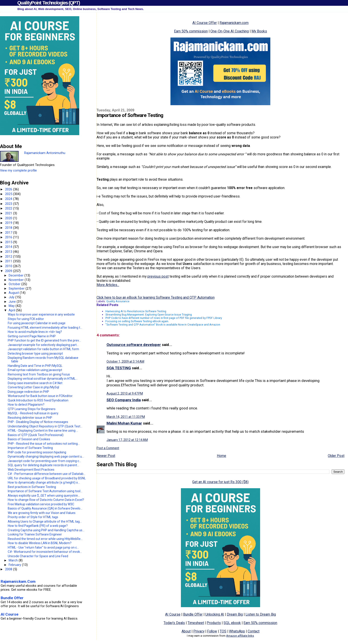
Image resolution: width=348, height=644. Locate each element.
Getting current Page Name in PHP (32, 336)
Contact (254, 631)
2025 (9, 194)
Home (221, 456)
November (17, 280)
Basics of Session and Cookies (29, 439)
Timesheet (196, 623)
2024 (9, 199)
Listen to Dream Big (261, 614)
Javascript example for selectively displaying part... (43, 345)
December (17, 275)
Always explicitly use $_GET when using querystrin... (44, 496)
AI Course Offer (205, 23)
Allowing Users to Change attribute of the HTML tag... (45, 522)
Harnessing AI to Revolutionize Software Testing (136, 311)
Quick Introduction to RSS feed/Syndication (38, 400)
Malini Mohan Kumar (124, 423)
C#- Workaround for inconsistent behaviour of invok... (45, 552)
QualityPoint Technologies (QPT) (48, 3)
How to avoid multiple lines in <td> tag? (35, 332)
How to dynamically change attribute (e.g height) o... (44, 482)
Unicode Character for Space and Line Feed (38, 556)
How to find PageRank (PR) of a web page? (38, 526)
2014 (9, 247)
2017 (9, 233)
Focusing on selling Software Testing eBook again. (137, 321)
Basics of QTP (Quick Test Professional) (36, 435)
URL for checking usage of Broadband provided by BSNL (47, 478)
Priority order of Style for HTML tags (33, 517)
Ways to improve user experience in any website (41, 314)
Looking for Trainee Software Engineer (35, 534)
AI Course (173, 614)
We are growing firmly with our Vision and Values (42, 513)
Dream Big (235, 614)
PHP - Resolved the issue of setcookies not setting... (44, 444)
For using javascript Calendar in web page (37, 323)
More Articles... (108, 285)
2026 (9, 189)
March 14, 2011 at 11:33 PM (126, 417)
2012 (9, 257)
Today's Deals (174, 623)
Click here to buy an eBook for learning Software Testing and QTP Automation (156, 297)
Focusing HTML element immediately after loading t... (45, 328)
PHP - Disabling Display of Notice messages (38, 422)
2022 (9, 208)
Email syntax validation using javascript (35, 370)
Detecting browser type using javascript (35, 354)
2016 (9, 237)
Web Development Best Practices (31, 470)
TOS (223, 631)
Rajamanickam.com (234, 23)
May (12, 306)
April (12, 310)
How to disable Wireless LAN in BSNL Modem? (40, 543)
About (186, 631)
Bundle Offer (193, 614)
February (15, 565)
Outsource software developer (134, 345)
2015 (9, 242)
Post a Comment (108, 448)
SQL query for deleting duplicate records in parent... (43, 465)
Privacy (199, 631)
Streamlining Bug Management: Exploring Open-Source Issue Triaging (149, 315)
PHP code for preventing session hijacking (37, 452)
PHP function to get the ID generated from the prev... (44, 340)
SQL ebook (232, 623)
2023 (9, 204)
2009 (9, 271)
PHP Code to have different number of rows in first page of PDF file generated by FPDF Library (164, 318)
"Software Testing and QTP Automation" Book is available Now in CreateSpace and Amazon (163, 325)
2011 (9, 261)
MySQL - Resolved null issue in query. (33, 413)
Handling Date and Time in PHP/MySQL (35, 366)
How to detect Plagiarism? (26, 405)
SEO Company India (124, 400)
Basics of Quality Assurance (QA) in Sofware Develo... (45, 508)
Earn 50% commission (191, 31)
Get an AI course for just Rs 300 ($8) (220, 482)
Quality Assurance (118, 301)
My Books (259, 31)
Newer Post (106, 456)
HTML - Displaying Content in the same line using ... (43, 431)
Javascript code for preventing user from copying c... (44, 461)
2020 (9, 218)
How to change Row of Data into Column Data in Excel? (46, 500)
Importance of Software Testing (30, 448)
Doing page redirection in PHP (28, 392)
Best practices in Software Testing (32, 487)
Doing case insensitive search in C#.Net (35, 383)
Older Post (336, 456)
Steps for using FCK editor (26, 319)
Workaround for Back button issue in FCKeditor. (40, 396)
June (13, 302)
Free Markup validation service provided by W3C (41, 504)
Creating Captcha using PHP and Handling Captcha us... (46, 530)
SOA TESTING (119, 368)
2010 (9, 266)
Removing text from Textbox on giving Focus (39, 374)
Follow (212, 631)
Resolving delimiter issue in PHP (30, 418)
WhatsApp (237, 631)
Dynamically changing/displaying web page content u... (46, 456)
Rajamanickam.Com (18, 581)
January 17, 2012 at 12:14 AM (127, 440)
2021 (9, 213)
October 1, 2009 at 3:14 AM (125, 362)
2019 (9, 223)
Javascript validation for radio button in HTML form (43, 349)
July (12, 297)
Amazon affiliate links (240, 636)
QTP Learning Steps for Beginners (32, 409)
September (17, 288)
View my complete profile (18, 170)
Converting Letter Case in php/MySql (33, 387)
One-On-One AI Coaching (230, 31)
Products (214, 623)
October (15, 284)
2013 (9, 252)
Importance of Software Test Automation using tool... (45, 491)
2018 (9, 228)
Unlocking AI (215, 614)
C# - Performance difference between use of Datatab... (47, 474)
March (14, 560)
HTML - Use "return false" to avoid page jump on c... (43, 547)
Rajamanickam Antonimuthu (45, 153)
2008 (9, 569)
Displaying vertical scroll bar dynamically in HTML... (43, 379)
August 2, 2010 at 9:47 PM (125, 393)
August (14, 293)
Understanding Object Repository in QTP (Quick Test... (45, 426)
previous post (158, 276)
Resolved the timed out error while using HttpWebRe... (45, 539)
